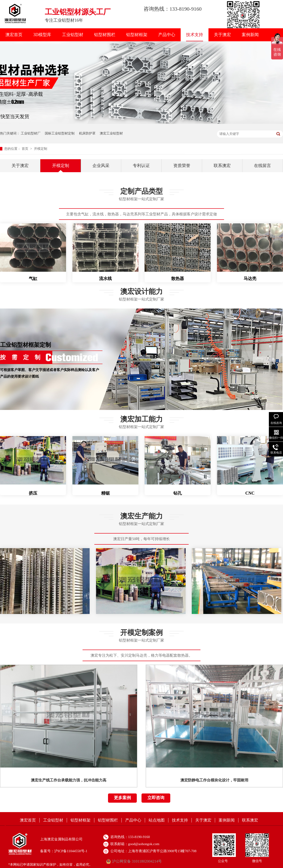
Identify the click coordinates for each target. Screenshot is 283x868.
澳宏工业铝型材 (111, 133)
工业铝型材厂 (31, 133)
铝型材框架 (137, 35)
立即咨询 (156, 798)
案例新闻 (250, 35)
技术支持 (195, 35)
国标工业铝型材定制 (60, 133)
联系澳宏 (222, 166)
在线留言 (262, 166)
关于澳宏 (222, 35)
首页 (25, 149)
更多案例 (122, 798)
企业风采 (101, 166)
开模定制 (41, 149)
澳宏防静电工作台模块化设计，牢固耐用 (214, 780)
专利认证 (141, 166)
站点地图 (157, 820)
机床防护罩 (87, 133)
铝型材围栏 (105, 35)
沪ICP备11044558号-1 (71, 851)
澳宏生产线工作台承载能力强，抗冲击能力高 (69, 780)
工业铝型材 (73, 35)
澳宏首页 (14, 35)
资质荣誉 (182, 166)
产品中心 (167, 35)
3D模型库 (42, 35)
